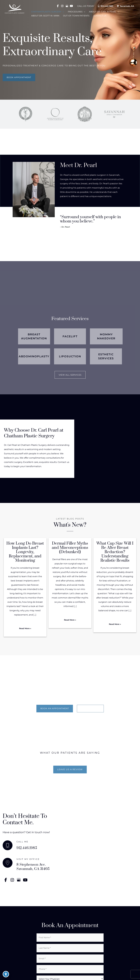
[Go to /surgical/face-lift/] (70, 336)
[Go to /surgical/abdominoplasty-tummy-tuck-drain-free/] (34, 356)
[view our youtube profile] (70, 6)
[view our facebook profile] (56, 6)
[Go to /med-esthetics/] (106, 356)
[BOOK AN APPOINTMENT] (55, 709)
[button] (19, 77)
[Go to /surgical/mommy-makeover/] (106, 336)
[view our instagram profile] (61, 6)
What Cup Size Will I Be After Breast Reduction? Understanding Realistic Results (115, 552)
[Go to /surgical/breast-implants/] (34, 336)
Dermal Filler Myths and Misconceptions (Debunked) (70, 548)
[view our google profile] (65, 6)
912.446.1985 (104, 6)
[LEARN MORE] (90, 709)
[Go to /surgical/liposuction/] (70, 356)
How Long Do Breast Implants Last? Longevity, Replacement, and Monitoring (25, 552)
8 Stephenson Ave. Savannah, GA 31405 (33, 867)
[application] (63, 11)
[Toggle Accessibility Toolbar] (6, 974)
